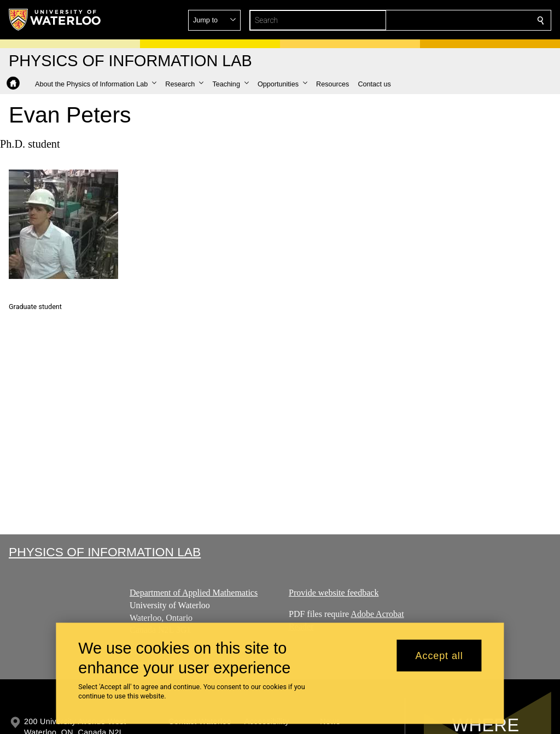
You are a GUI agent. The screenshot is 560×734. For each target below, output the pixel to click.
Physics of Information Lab (105, 552)
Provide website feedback (334, 593)
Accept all (439, 655)
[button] (462, 20)
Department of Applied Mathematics (194, 593)
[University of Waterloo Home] (55, 20)
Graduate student (35, 307)
